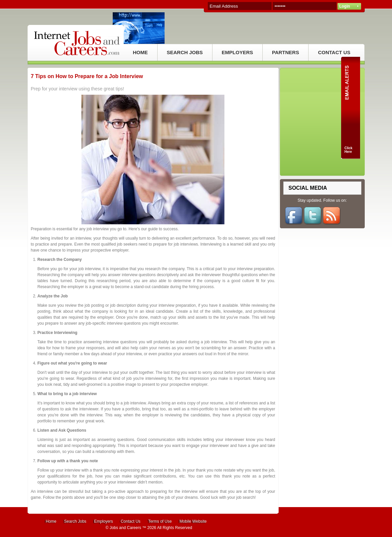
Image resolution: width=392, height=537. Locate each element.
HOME (140, 52)
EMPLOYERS (237, 52)
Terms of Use (160, 521)
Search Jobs (75, 521)
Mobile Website (193, 521)
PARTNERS (285, 52)
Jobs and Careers (126, 528)
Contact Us (131, 521)
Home (51, 521)
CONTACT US (334, 52)
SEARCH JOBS (185, 52)
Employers (104, 521)
